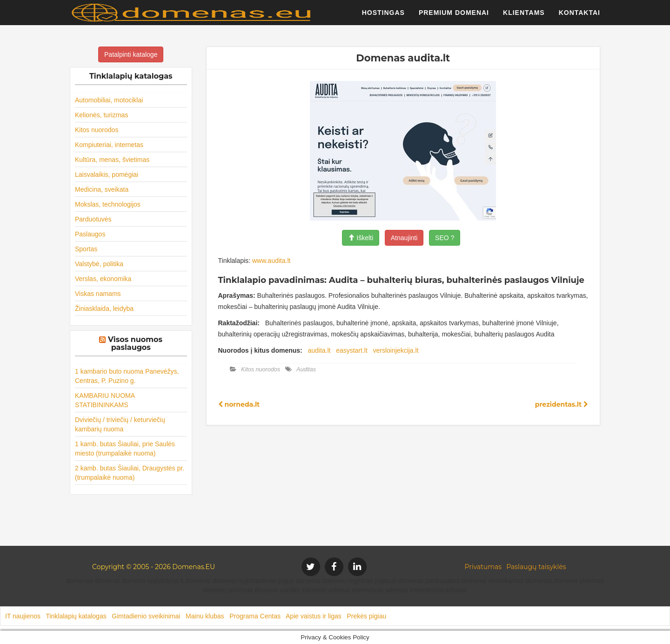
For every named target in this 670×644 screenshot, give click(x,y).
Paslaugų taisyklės (536, 567)
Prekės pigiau (366, 616)
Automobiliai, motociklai (109, 100)
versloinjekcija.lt (396, 350)
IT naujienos (23, 616)
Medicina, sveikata (102, 189)
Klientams (524, 16)
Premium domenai (454, 16)
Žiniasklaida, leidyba (104, 309)
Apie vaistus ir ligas (314, 616)
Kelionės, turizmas (101, 115)
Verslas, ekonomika (103, 279)
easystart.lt (352, 350)
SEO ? (445, 238)
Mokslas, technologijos (108, 204)
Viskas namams (98, 294)
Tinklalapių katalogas (76, 616)
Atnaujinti (404, 238)
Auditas (306, 369)
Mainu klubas (205, 616)
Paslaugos (90, 234)
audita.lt (319, 350)
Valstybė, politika (99, 264)
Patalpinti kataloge (131, 54)
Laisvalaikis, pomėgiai (107, 174)
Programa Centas (255, 616)
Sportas (86, 249)
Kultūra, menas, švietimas (112, 160)
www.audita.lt (271, 261)
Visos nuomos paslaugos (135, 344)
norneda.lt (239, 404)
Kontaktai (580, 16)
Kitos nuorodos (97, 130)
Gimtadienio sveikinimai (146, 616)
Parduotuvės (93, 219)
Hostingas (383, 16)
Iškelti (361, 238)
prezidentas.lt (562, 404)
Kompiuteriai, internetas (109, 145)
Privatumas (483, 567)
